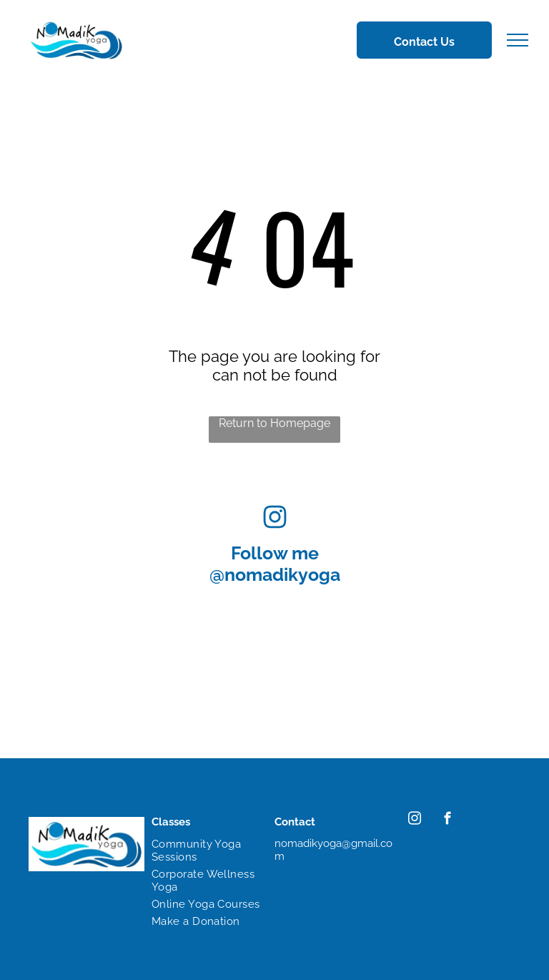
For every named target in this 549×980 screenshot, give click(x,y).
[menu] (518, 40)
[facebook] (447, 820)
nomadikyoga (282, 574)
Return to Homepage (274, 423)
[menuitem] (206, 851)
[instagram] (414, 820)
